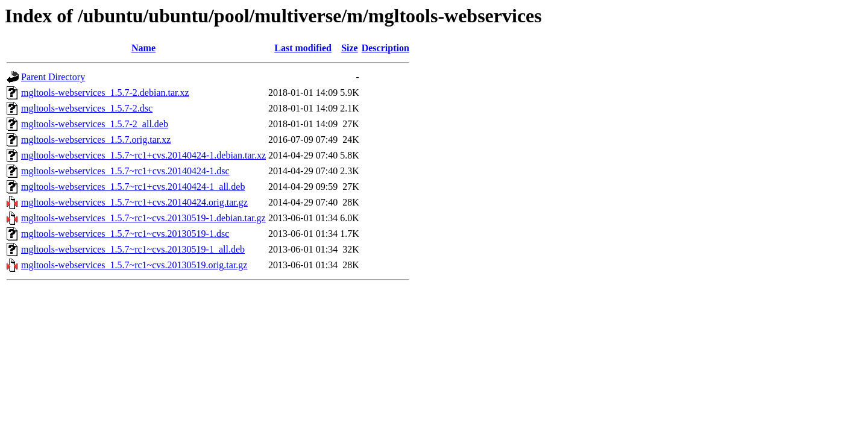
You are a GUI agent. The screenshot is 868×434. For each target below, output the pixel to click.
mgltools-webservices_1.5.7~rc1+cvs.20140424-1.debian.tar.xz (143, 155)
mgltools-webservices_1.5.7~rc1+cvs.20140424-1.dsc (125, 171)
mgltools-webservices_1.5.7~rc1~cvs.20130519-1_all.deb (133, 249)
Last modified (303, 48)
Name (143, 48)
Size (350, 48)
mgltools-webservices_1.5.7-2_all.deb (95, 124)
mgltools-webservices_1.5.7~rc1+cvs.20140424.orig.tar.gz (134, 202)
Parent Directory (53, 77)
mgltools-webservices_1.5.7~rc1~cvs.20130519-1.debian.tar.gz (143, 218)
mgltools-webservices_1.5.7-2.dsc (87, 108)
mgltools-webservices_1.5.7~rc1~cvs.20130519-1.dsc (125, 234)
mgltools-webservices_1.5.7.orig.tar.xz (96, 140)
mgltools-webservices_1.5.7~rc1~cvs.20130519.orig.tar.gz (134, 265)
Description (385, 48)
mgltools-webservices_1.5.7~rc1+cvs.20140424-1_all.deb (133, 187)
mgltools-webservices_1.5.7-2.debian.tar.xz (105, 93)
